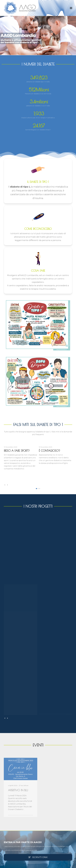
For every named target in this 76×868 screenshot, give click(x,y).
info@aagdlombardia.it (16, 767)
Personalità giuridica (10, 818)
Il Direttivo (7, 824)
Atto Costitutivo (9, 800)
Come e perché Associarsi (11, 841)
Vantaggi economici (10, 821)
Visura (6, 804)
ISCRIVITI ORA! (38, 728)
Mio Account (8, 839)
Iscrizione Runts (9, 814)
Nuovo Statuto (8, 811)
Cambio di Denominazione (12, 807)
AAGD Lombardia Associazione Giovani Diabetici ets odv (34, 865)
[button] (71, 8)
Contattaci (7, 837)
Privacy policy (8, 844)
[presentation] (5, 485)
